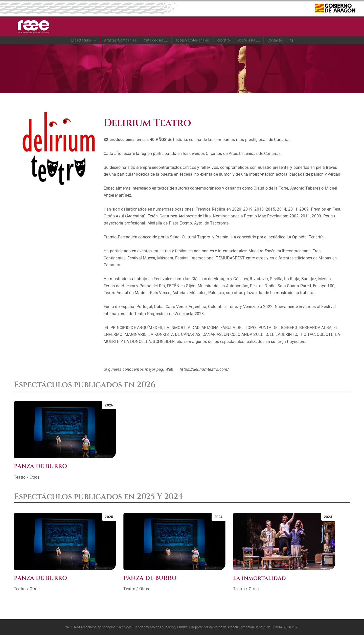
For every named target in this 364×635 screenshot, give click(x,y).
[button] (292, 40)
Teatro (20, 477)
